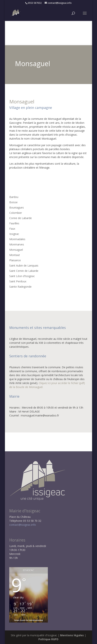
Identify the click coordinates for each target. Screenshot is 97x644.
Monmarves (17, 244)
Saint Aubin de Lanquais (24, 265)
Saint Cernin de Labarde (24, 271)
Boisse (13, 202)
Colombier (16, 213)
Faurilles (14, 223)
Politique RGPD (48, 639)
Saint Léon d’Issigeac (22, 276)
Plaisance (15, 260)
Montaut (15, 255)
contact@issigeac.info (23, 525)
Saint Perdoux (18, 281)
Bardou (14, 197)
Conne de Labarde (21, 218)
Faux (12, 229)
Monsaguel (16, 250)
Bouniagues (17, 207)
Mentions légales (72, 635)
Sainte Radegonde (20, 287)
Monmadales (17, 239)
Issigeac (14, 234)
